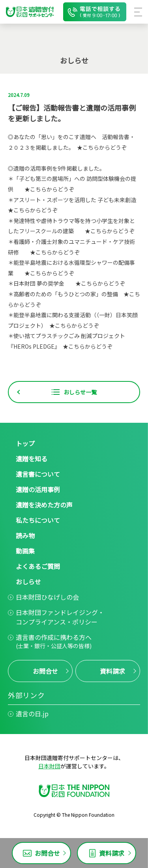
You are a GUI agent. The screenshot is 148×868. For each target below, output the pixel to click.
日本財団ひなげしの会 (47, 597)
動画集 (25, 551)
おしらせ (28, 582)
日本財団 (49, 766)
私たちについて (38, 520)
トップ (25, 443)
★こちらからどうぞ (102, 147)
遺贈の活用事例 (38, 489)
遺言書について (38, 474)
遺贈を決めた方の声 (44, 505)
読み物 (25, 535)
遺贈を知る (32, 459)
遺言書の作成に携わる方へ (54, 641)
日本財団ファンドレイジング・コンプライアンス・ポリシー (60, 617)
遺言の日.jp (32, 714)
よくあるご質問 (38, 566)
